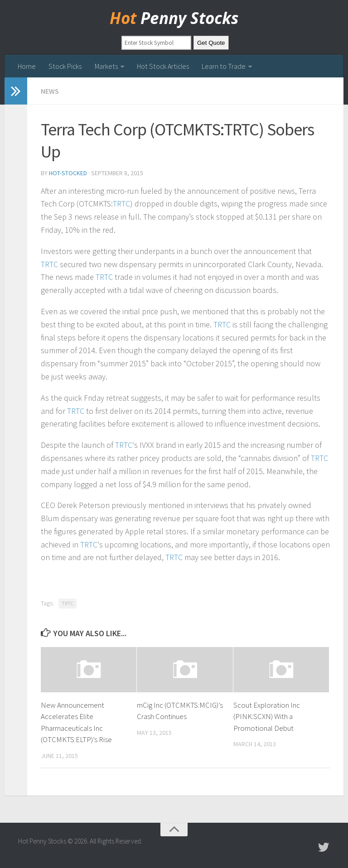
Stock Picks (65, 66)
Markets (106, 66)
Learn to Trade (223, 66)
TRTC (121, 204)
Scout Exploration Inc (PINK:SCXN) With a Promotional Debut (267, 717)
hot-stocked (68, 173)
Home (27, 66)
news (50, 91)
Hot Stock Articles (162, 66)
